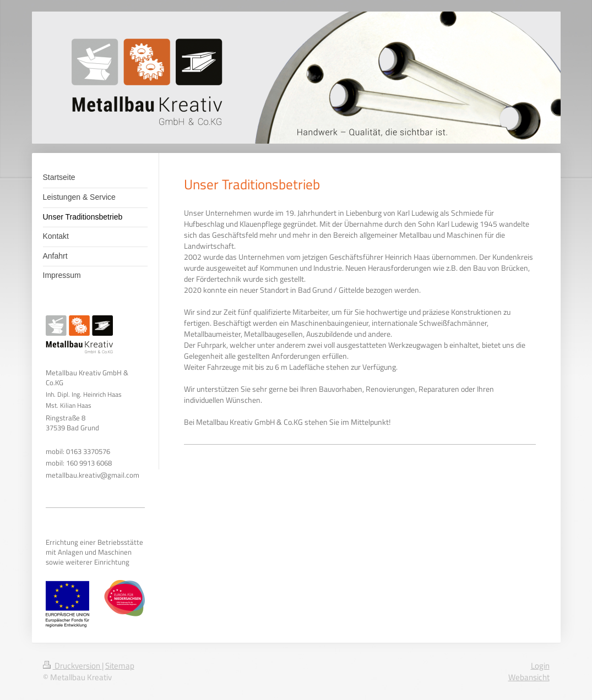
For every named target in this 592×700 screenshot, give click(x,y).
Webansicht (529, 677)
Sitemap (120, 666)
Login (540, 666)
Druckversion (72, 666)
